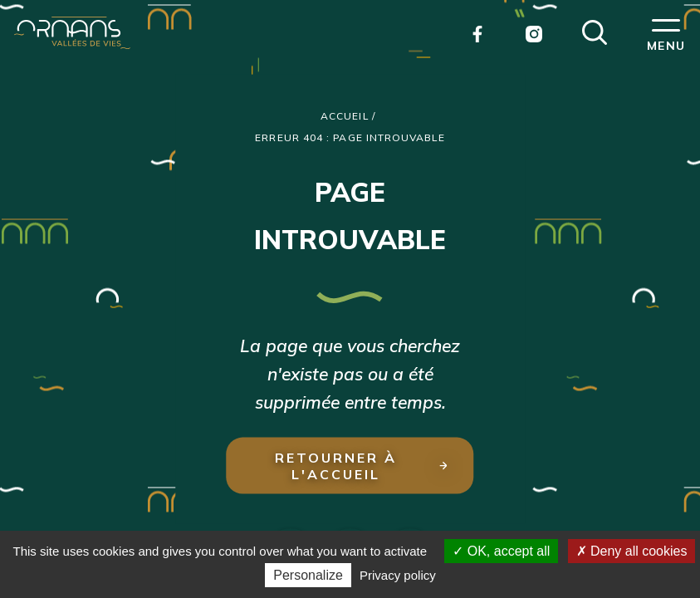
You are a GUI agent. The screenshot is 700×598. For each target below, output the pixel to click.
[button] (595, 31)
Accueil (345, 116)
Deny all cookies (632, 551)
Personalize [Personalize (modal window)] (308, 575)
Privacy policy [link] (398, 575)
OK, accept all (501, 551)
